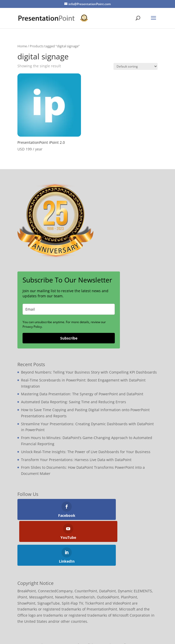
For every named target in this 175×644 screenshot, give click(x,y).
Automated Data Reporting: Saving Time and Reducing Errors (74, 402)
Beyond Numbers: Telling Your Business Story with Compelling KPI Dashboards (89, 372)
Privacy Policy (118, 623)
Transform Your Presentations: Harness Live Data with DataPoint (76, 460)
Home (22, 46)
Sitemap (47, 623)
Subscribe (69, 338)
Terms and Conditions (80, 623)
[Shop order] (136, 66)
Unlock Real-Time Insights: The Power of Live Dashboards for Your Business (86, 452)
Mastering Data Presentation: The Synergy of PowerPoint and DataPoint (82, 394)
